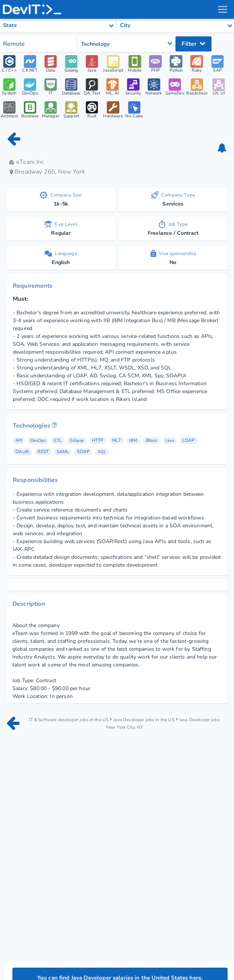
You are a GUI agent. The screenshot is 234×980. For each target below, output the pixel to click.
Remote (14, 44)
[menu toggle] (222, 9)
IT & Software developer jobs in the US (70, 722)
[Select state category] (58, 26)
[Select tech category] (126, 44)
